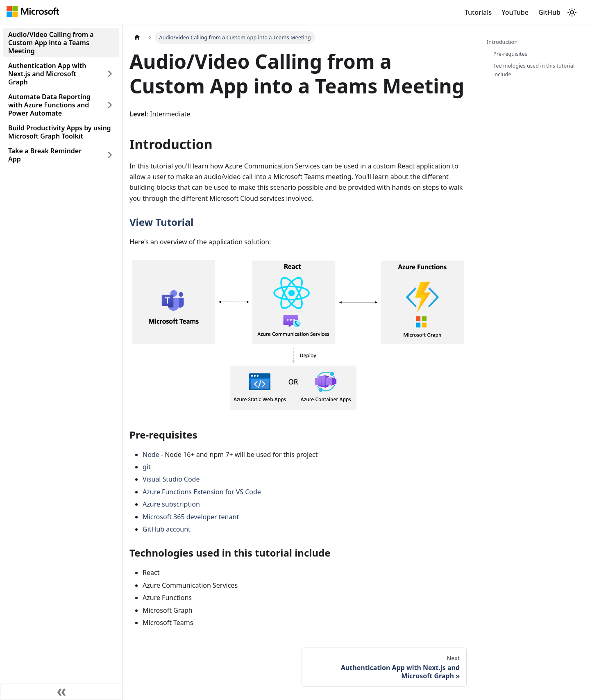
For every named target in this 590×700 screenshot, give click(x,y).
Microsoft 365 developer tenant (191, 517)
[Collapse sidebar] (61, 692)
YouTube (515, 12)
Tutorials (478, 12)
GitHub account (167, 529)
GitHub (549, 12)
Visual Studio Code (171, 479)
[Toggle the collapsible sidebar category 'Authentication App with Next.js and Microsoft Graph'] (110, 74)
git (147, 467)
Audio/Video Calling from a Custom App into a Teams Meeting (51, 43)
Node (151, 455)
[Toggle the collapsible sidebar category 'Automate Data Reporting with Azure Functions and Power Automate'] (110, 105)
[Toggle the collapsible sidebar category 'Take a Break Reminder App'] (110, 155)
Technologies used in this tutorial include (534, 70)
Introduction (502, 42)
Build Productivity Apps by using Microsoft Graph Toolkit (60, 132)
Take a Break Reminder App (45, 155)
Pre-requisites (510, 54)
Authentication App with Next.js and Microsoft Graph (47, 74)
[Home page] (137, 37)
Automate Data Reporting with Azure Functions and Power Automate (49, 105)
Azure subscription (171, 504)
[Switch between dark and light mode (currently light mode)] (572, 12)
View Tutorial (162, 222)
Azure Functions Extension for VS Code (202, 492)
